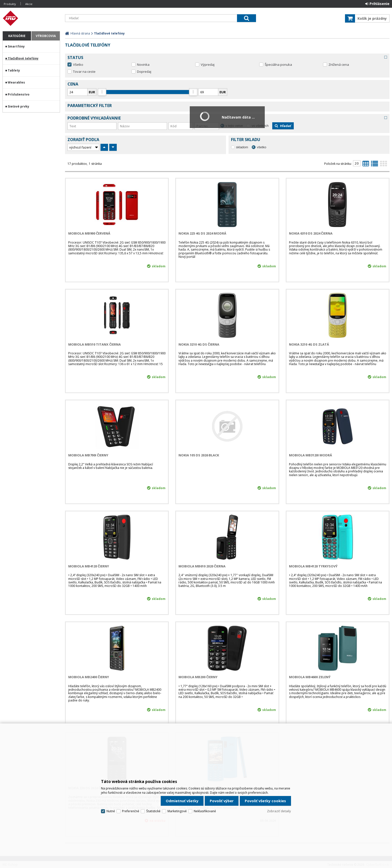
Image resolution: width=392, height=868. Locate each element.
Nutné (111, 811)
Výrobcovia (46, 36)
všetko (261, 147)
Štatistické (153, 811)
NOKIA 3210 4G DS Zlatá (309, 344)
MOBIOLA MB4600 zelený (310, 677)
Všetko (78, 65)
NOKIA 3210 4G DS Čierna (199, 344)
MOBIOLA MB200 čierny (198, 677)
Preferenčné (131, 811)
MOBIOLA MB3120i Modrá (310, 455)
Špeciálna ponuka (278, 65)
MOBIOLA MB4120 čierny (89, 566)
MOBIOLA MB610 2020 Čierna (202, 566)
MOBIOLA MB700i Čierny (88, 455)
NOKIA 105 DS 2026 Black (199, 455)
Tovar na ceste (84, 72)
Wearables (16, 82)
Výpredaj (208, 65)
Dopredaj (144, 72)
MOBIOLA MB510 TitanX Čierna (94, 344)
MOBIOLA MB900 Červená (89, 233)
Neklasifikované (205, 811)
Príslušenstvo (19, 94)
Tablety (14, 70)
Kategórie (17, 36)
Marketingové (177, 811)
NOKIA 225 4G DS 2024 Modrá (202, 233)
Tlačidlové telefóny (23, 58)
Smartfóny (16, 46)
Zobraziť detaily (279, 811)
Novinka (143, 65)
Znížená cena (339, 65)
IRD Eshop (31, 18)
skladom (242, 147)
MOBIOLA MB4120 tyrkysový (313, 566)
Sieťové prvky (18, 106)
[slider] (102, 92)
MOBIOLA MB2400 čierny (89, 677)
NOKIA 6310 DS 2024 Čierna (311, 233)
